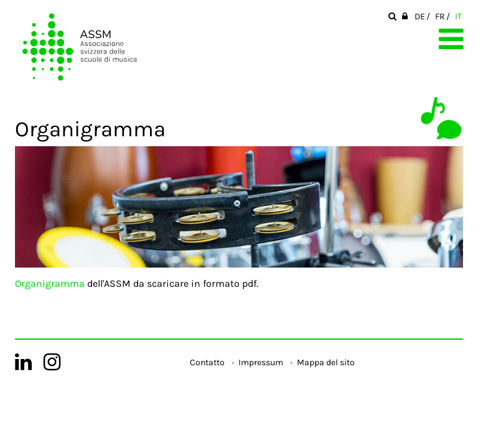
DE (420, 16)
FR (440, 16)
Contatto (207, 362)
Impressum (261, 362)
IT (458, 16)
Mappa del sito (326, 362)
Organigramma (50, 283)
